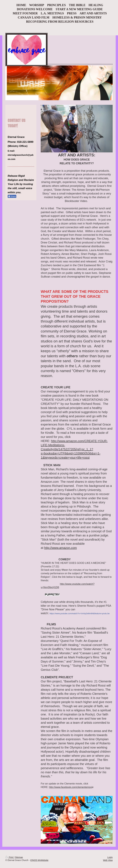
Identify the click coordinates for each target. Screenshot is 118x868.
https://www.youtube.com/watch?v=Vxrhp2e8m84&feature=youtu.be (80, 613)
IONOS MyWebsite (39, 860)
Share (12, 196)
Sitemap (19, 857)
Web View (108, 860)
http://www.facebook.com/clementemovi (71, 787)
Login (110, 857)
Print (10, 857)
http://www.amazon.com (61, 548)
